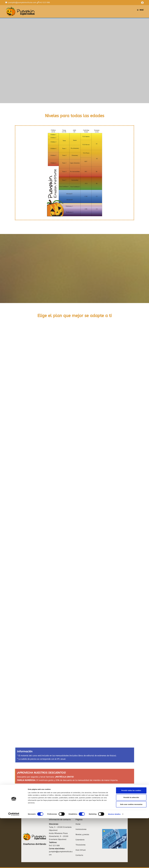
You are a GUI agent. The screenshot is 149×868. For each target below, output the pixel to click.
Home (78, 820)
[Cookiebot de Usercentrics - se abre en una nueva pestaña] (14, 864)
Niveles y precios (82, 830)
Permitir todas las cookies (131, 840)
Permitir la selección (131, 847)
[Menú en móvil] (140, 10)
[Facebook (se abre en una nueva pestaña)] (142, 3)
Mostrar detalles (114, 864)
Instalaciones (81, 825)
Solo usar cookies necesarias (131, 854)
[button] (123, 799)
